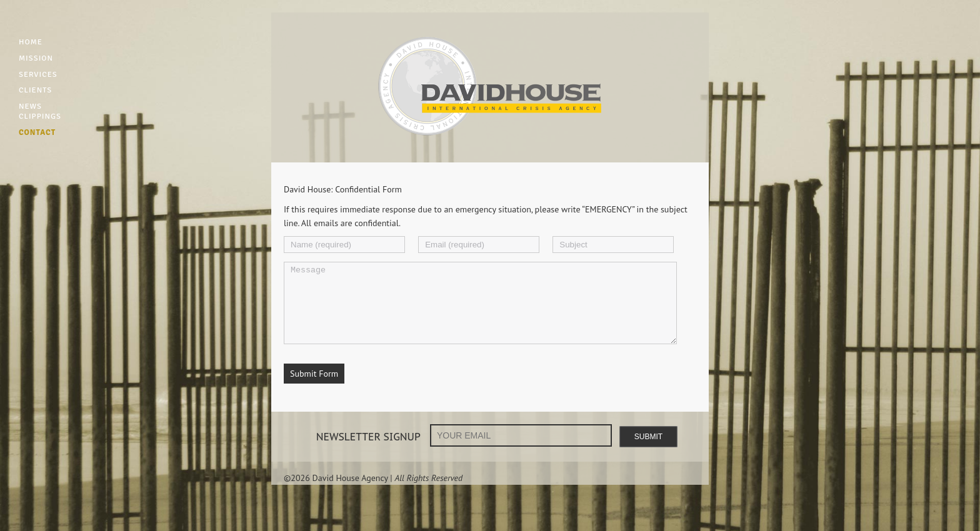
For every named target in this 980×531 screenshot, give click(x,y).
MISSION (36, 58)
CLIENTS (35, 90)
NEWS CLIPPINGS (40, 111)
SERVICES (38, 74)
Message (480, 310)
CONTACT (37, 132)
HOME (31, 42)
